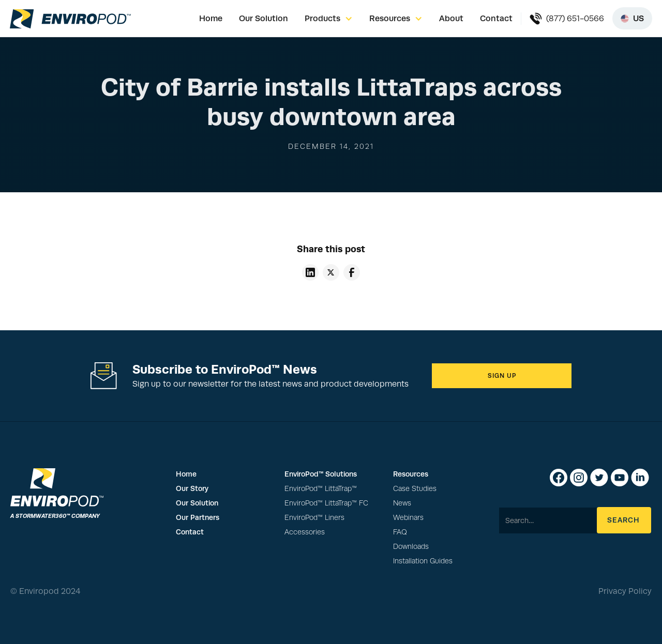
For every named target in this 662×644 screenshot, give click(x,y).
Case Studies (415, 489)
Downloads (411, 547)
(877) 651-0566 (575, 19)
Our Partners (198, 517)
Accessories (305, 532)
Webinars (408, 518)
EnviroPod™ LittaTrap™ (321, 489)
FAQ (400, 532)
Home (211, 18)
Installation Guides (423, 561)
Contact (496, 18)
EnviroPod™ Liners (314, 518)
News (402, 503)
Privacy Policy (625, 591)
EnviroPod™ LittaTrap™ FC (326, 503)
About (451, 18)
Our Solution (264, 18)
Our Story (192, 488)
